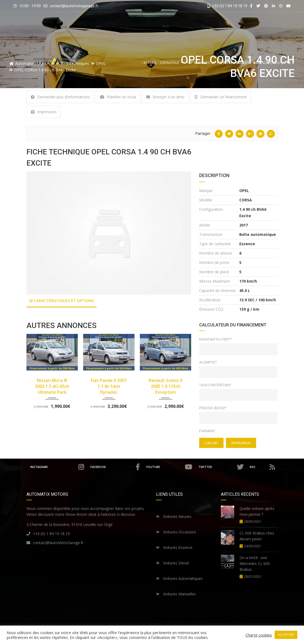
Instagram (58, 467)
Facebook (117, 467)
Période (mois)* (213, 408)
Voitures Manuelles (176, 594)
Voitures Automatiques (179, 578)
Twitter (222, 467)
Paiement (207, 431)
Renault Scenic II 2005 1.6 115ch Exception (166, 386)
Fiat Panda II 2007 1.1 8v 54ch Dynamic (109, 386)
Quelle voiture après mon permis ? (257, 511)
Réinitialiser (241, 443)
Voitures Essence (174, 547)
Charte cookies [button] (259, 635)
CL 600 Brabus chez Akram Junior (257, 536)
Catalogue (172, 63)
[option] (109, 233)
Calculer (211, 443)
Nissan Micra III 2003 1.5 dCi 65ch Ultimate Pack (52, 386)
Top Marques (200, 63)
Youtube (170, 467)
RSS (262, 467)
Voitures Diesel (173, 563)
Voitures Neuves (174, 516)
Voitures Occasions (176, 532)
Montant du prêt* (216, 339)
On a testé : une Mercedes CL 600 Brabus (255, 563)
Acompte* (208, 362)
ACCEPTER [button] (286, 635)
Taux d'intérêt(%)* (215, 385)
